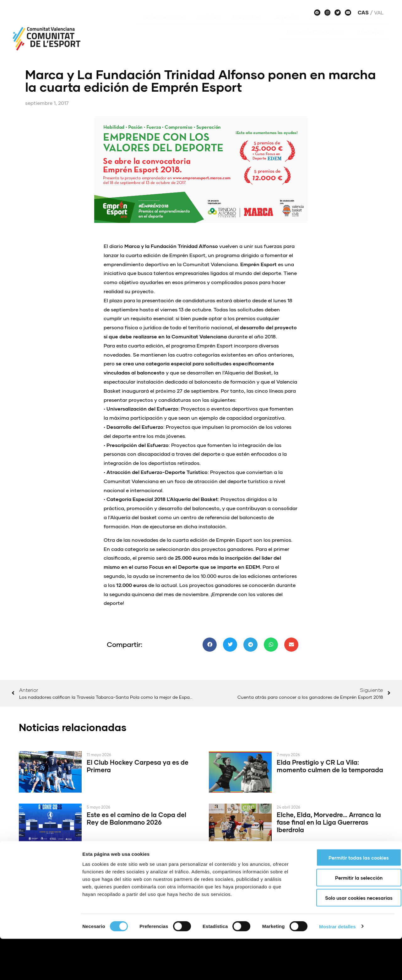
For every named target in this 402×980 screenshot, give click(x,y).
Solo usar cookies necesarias (350, 939)
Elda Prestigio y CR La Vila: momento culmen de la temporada (330, 766)
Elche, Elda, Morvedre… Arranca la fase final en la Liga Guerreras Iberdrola (329, 822)
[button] (210, 645)
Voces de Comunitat (316, 41)
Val (379, 13)
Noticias (209, 26)
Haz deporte (364, 26)
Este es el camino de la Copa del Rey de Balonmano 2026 (136, 818)
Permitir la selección (350, 919)
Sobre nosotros (164, 26)
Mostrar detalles (337, 968)
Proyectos (248, 26)
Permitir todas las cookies (350, 899)
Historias (371, 41)
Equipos (322, 26)
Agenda (287, 26)
